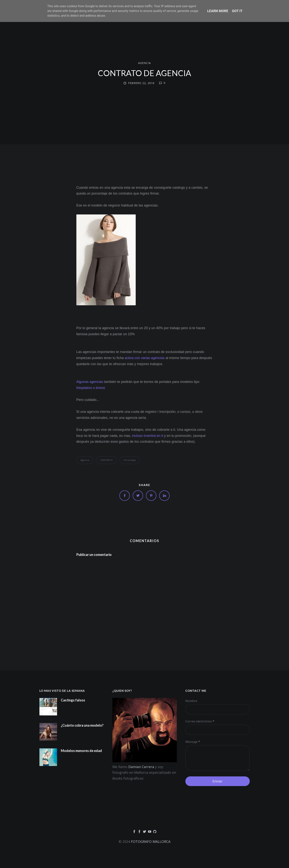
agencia (144, 63)
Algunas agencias (90, 382)
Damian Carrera (141, 767)
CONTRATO (106, 460)
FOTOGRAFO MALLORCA (151, 842)
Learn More (218, 11)
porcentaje (130, 460)
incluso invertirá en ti (148, 436)
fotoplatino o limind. (91, 388)
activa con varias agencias (145, 358)
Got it (237, 11)
